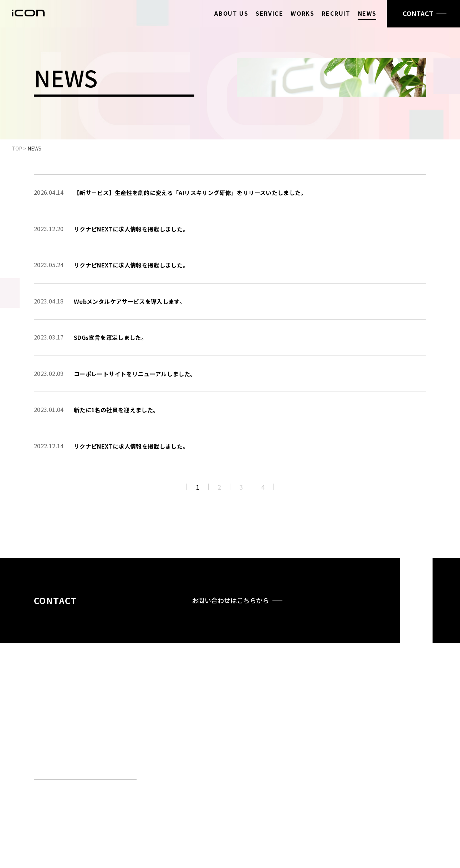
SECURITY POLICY (401, 789)
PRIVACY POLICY (400, 780)
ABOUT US (231, 13)
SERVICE (269, 13)
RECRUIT (336, 13)
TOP (17, 148)
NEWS (367, 13)
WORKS (302, 13)
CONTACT (396, 766)
